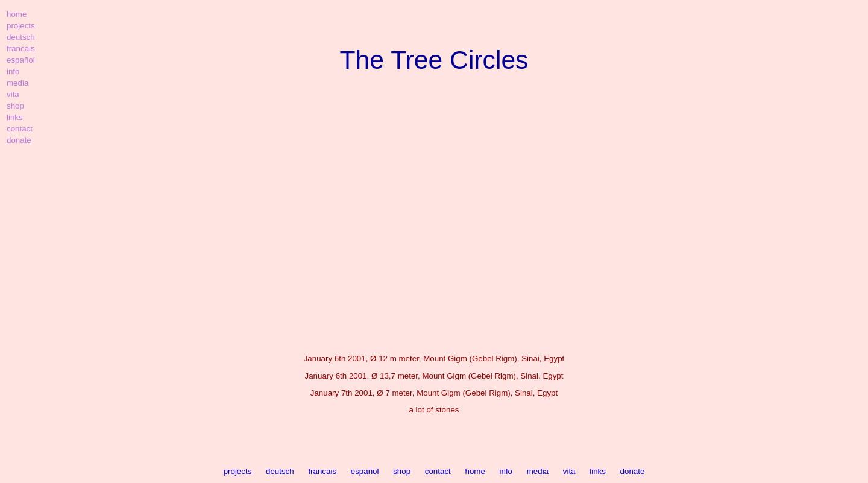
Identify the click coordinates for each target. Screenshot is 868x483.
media (538, 471)
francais (322, 471)
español (365, 471)
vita (569, 471)
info (506, 471)
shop (402, 471)
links (598, 471)
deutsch (280, 471)
